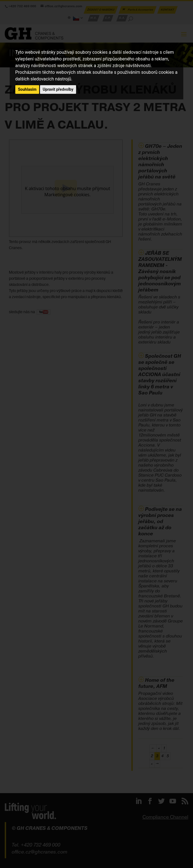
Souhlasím (27, 89)
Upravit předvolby (58, 89)
